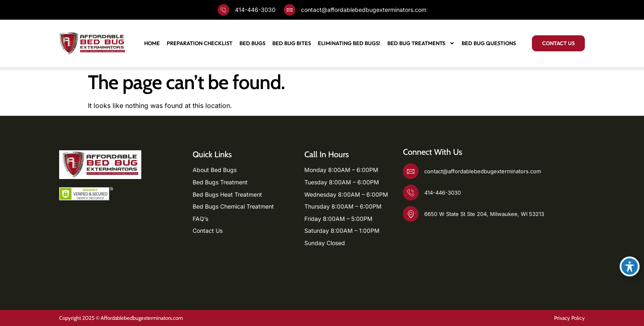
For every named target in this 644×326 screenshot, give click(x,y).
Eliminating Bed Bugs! (349, 43)
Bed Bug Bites (292, 43)
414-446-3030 (255, 10)
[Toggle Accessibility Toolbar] (630, 266)
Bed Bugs (252, 43)
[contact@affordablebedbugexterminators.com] (290, 10)
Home (152, 43)
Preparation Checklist (200, 43)
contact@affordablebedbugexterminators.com (364, 10)
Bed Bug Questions (489, 43)
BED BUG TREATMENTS (421, 43)
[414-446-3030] (223, 10)
